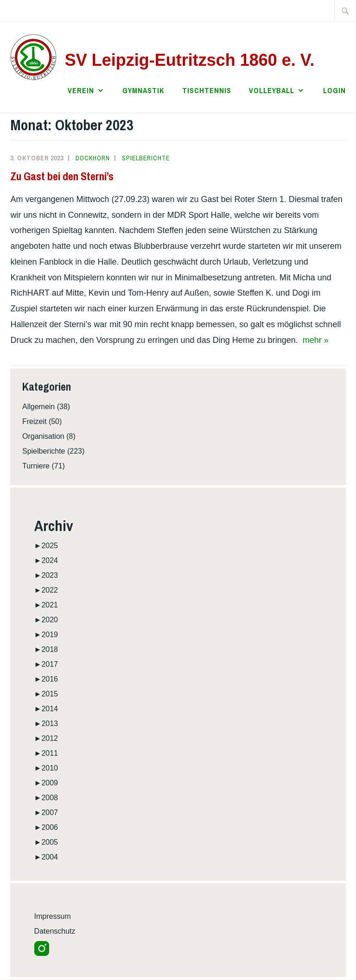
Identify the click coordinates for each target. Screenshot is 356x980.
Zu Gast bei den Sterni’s (62, 176)
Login (334, 90)
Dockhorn (93, 158)
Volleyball (272, 90)
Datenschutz (55, 931)
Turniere (36, 466)
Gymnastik (143, 90)
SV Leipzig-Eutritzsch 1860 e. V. (190, 60)
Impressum (53, 916)
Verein (81, 90)
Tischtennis (207, 90)
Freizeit (34, 421)
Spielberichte (146, 158)
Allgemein (38, 407)
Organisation (43, 436)
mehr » (316, 340)
